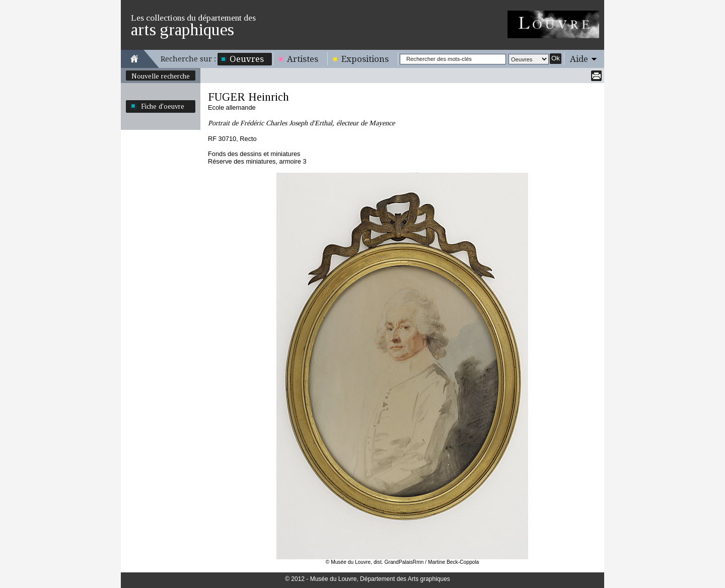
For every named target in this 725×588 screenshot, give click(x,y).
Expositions (365, 59)
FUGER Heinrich (248, 97)
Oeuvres (247, 59)
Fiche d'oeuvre (163, 106)
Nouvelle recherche (161, 76)
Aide (579, 59)
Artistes (303, 59)
